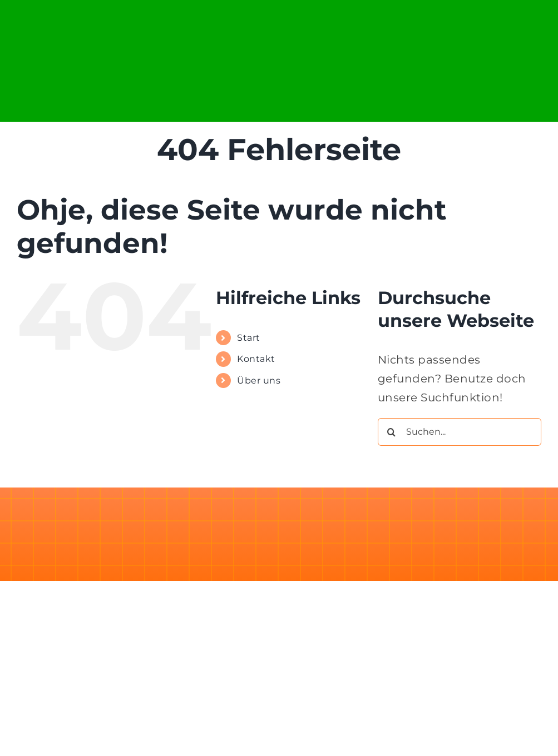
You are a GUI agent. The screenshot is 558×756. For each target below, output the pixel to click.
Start (249, 338)
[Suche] (392, 432)
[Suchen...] (460, 432)
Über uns (259, 381)
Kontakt (256, 359)
